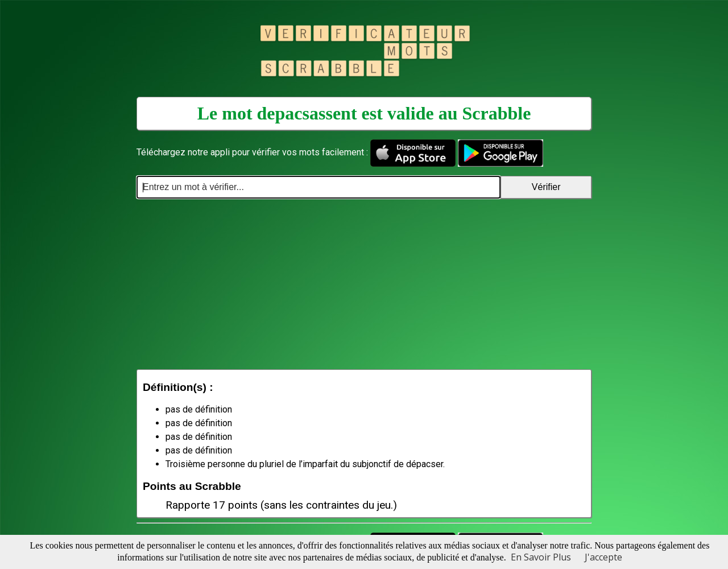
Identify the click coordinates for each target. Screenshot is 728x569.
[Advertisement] (364, 284)
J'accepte (603, 557)
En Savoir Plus (541, 557)
